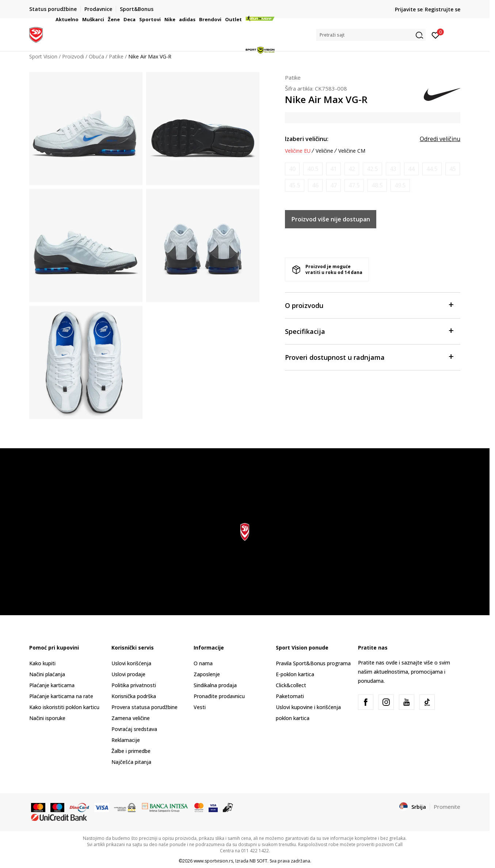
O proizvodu (369, 305)
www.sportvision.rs (213, 861)
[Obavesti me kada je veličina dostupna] (292, 169)
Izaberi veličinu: (307, 139)
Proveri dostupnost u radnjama (369, 357)
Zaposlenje (207, 674)
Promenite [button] (447, 807)
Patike (293, 77)
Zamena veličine (131, 718)
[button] (371, 35)
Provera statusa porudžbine (144, 707)
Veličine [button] (324, 151)
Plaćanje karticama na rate (61, 696)
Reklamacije (126, 740)
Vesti (200, 707)
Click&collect (291, 685)
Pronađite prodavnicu (219, 696)
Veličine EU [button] (298, 151)
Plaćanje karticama (52, 685)
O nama (203, 663)
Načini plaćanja (47, 674)
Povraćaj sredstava (134, 729)
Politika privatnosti (134, 685)
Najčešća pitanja (131, 762)
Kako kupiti (42, 663)
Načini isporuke (47, 718)
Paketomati (290, 696)
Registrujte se (443, 9)
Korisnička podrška (134, 696)
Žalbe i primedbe (131, 751)
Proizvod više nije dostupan (331, 219)
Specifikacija (369, 331)
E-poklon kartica (295, 674)
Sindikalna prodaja (215, 685)
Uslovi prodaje (128, 674)
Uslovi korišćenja (131, 663)
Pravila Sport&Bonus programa (313, 663)
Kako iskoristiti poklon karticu (64, 707)
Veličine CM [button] (352, 151)
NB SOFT (258, 861)
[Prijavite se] (436, 35)
